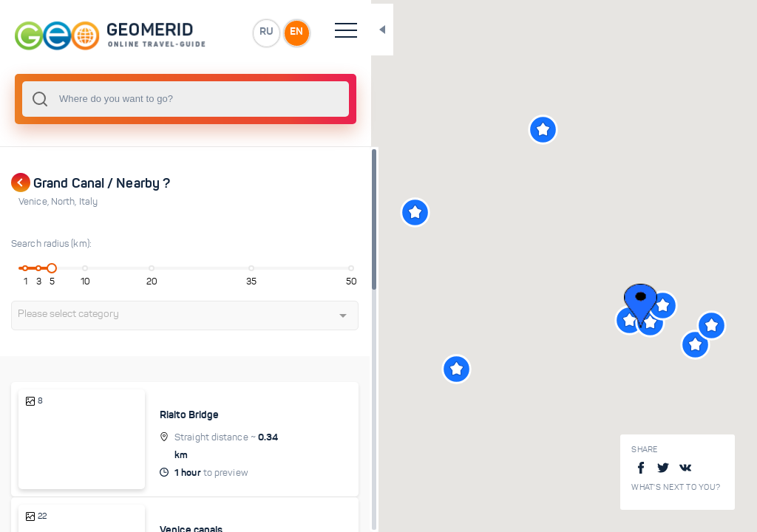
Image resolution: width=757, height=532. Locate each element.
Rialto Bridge (200, 415)
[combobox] (200, 99)
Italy (89, 202)
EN (325, 33)
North (65, 202)
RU (293, 33)
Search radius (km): (51, 244)
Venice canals (201, 513)
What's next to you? (676, 487)
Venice (35, 202)
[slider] (55, 268)
